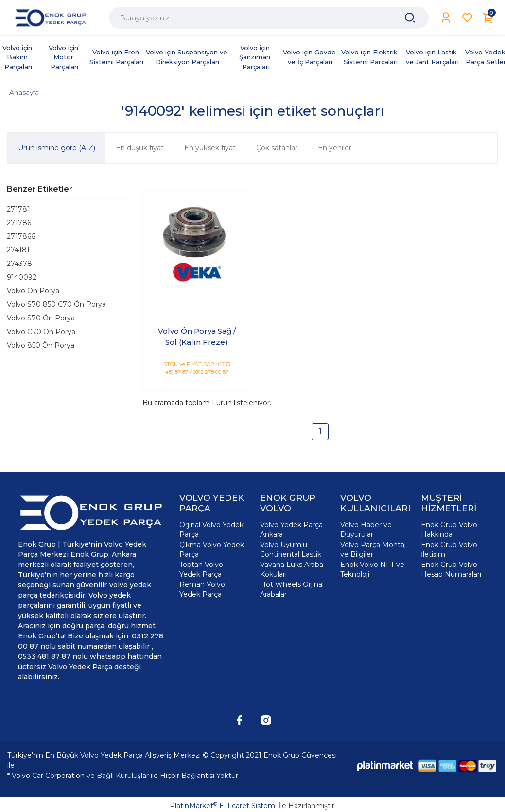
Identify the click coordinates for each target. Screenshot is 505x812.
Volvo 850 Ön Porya (41, 345)
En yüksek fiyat (210, 148)
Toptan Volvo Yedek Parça (201, 569)
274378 (19, 264)
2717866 (21, 236)
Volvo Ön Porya (33, 291)
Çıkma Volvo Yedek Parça (212, 549)
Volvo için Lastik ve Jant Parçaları (432, 57)
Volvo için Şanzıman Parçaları (256, 57)
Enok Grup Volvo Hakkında (449, 530)
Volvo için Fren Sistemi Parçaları (116, 57)
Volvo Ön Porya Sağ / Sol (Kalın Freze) (197, 336)
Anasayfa (24, 92)
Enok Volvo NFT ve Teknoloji (372, 569)
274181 (18, 250)
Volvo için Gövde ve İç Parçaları (310, 57)
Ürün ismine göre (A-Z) (57, 148)
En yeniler (335, 148)
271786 (19, 223)
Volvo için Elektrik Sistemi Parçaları (370, 57)
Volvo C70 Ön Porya (41, 332)
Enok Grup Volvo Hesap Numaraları (451, 569)
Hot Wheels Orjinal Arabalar (292, 589)
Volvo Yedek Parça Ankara (291, 530)
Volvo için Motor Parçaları (64, 57)
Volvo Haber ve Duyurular (366, 530)
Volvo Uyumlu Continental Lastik (291, 549)
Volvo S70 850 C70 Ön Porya (56, 304)
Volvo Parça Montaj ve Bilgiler (373, 549)
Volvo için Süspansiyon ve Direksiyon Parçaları (188, 57)
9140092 (22, 277)
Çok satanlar (277, 148)
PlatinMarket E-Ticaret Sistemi (223, 806)
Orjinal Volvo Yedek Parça (211, 530)
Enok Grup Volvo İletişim (449, 549)
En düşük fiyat (140, 148)
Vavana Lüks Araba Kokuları (292, 569)
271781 (18, 209)
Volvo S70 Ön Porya (41, 318)
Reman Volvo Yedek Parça (202, 589)
